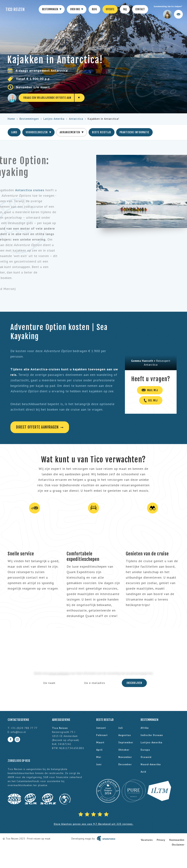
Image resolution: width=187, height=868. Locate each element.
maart (100, 742)
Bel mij (151, 400)
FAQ (125, 9)
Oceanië (146, 757)
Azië (143, 772)
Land (14, 132)
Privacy (161, 840)
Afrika (145, 728)
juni (99, 764)
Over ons (77, 9)
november (125, 757)
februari (102, 735)
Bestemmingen (52, 9)
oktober (124, 750)
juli (121, 728)
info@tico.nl (18, 732)
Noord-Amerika (151, 764)
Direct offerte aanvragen (40, 427)
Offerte (110, 9)
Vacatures (147, 840)
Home (11, 119)
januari (101, 728)
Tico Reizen (15, 9)
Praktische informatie (134, 132)
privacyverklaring (59, 673)
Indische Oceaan (152, 735)
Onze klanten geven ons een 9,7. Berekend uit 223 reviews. (93, 824)
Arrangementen (72, 132)
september (126, 742)
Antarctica (76, 119)
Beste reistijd (102, 132)
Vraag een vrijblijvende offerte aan (47, 98)
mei (99, 757)
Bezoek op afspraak (66, 740)
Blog (94, 9)
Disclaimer (178, 845)
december (125, 764)
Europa (145, 750)
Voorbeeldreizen (38, 132)
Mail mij (150, 390)
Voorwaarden (177, 840)
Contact (140, 9)
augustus (125, 735)
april (99, 750)
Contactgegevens (18, 720)
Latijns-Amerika (54, 119)
